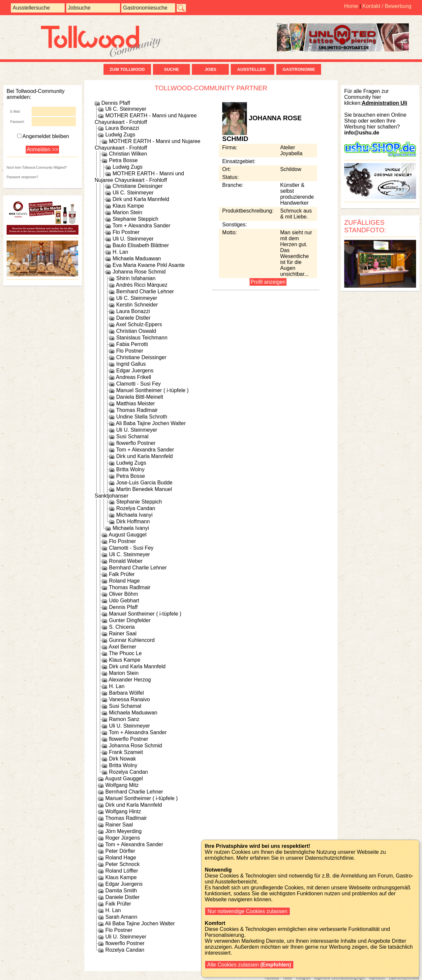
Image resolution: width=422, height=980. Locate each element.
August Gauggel (128, 535)
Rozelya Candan (136, 508)
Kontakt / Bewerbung (387, 6)
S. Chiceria (122, 627)
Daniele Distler (133, 318)
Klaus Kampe (128, 206)
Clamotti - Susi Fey (138, 384)
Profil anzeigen (268, 282)
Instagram (303, 978)
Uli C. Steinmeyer (126, 109)
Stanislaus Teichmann (142, 338)
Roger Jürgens (122, 838)
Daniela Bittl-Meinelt (139, 397)
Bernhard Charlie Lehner (145, 291)
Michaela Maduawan (137, 259)
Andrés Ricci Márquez (142, 285)
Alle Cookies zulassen (249, 965)
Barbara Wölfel (126, 693)
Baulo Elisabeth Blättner (141, 245)
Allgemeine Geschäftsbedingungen (340, 978)
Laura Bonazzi (122, 128)
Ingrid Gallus (131, 364)
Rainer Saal (123, 634)
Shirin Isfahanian (136, 278)
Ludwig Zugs (120, 135)
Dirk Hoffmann (133, 521)
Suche (171, 69)
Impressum (377, 978)
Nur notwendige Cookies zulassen (247, 911)
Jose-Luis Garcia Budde (144, 483)
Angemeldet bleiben (43, 136)
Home (351, 6)
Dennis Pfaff (116, 103)
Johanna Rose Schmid (139, 272)
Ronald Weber (126, 561)
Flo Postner (126, 232)
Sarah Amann (121, 917)
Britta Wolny (130, 469)
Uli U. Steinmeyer (133, 239)
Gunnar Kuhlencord (132, 640)
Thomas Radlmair (137, 410)
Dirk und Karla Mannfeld (141, 199)
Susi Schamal (132, 436)
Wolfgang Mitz (122, 785)
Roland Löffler (121, 871)
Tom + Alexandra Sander (141, 226)
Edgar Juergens (135, 371)
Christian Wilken (128, 154)
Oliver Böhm (123, 594)
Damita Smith (121, 891)
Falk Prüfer (122, 574)
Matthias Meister (135, 404)
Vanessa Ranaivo (129, 699)
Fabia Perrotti (132, 344)
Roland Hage (124, 581)
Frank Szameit (126, 752)
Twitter (287, 978)
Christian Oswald (136, 331)
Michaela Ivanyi (134, 515)
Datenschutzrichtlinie (404, 978)
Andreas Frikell (134, 377)
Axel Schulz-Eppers (139, 324)
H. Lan (120, 252)
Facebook (272, 978)
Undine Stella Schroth (142, 417)
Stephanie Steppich (135, 219)
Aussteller (253, 69)
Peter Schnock (122, 864)
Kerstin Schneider (137, 305)
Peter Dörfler (120, 851)
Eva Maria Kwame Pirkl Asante (149, 265)
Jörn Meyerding (123, 831)
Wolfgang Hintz (123, 811)
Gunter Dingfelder (130, 620)
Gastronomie (299, 69)
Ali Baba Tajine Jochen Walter (151, 423)
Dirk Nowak (122, 759)
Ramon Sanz (124, 719)
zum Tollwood (127, 69)
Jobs (211, 69)
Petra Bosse (123, 160)
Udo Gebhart (124, 601)
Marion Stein (127, 212)
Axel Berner (123, 647)
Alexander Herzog (130, 680)
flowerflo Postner (136, 443)
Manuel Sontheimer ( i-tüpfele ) (152, 390)
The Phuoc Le (125, 653)
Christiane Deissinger (137, 186)
